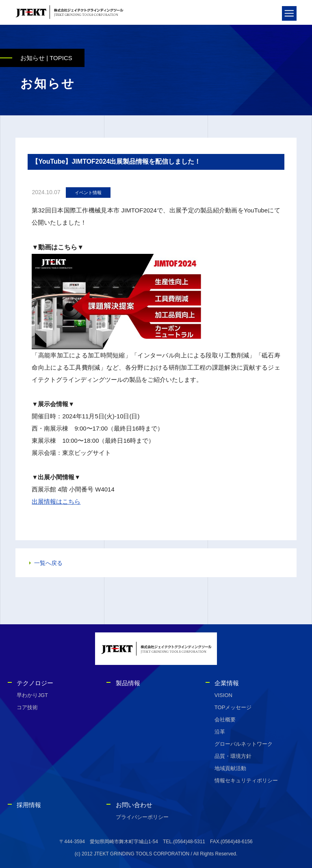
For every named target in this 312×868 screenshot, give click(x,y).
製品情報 (128, 683)
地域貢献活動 (230, 768)
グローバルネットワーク (244, 744)
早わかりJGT (32, 695)
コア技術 (27, 707)
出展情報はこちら (56, 503)
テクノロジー (35, 683)
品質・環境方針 (233, 756)
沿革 (220, 732)
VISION (223, 695)
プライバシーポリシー (142, 817)
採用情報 (29, 805)
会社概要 (225, 720)
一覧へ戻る (48, 564)
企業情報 (227, 683)
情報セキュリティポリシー (246, 780)
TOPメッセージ (233, 707)
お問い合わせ (134, 805)
